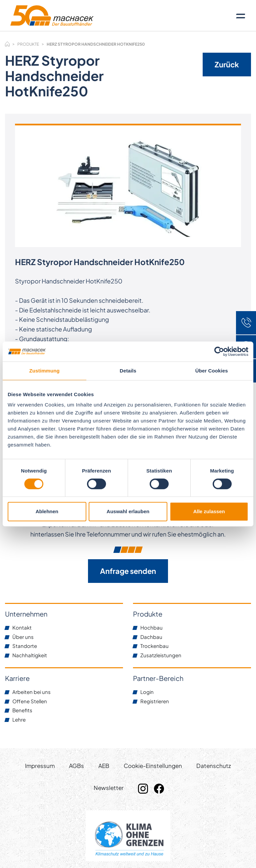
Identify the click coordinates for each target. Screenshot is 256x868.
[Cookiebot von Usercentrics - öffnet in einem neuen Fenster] (219, 351)
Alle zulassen (209, 511)
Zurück (227, 64)
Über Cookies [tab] (212, 371)
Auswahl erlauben (128, 511)
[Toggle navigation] (241, 16)
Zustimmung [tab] (44, 371)
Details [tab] (128, 371)
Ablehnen (47, 511)
